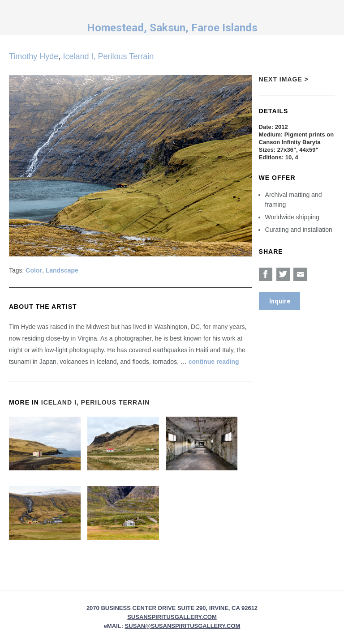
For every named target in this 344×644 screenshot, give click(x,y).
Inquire (280, 301)
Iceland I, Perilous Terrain (108, 56)
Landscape (62, 270)
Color (34, 270)
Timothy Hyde (34, 56)
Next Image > (284, 79)
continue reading (214, 362)
